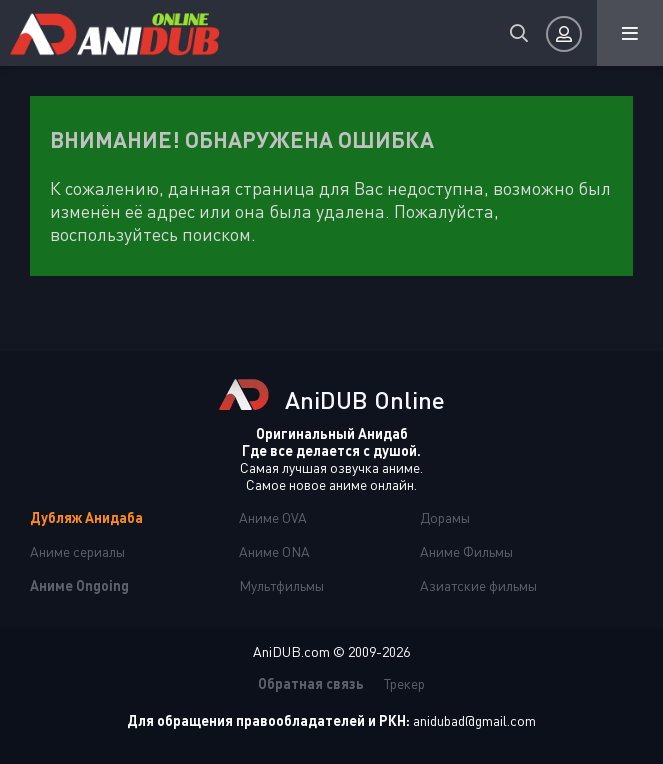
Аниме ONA (274, 551)
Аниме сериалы (77, 551)
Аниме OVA (273, 517)
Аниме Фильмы (466, 551)
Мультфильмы (281, 585)
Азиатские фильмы (478, 585)
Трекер (404, 683)
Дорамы (445, 517)
